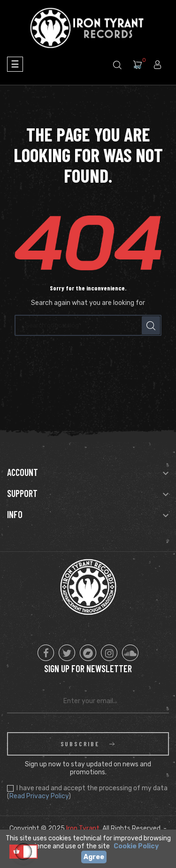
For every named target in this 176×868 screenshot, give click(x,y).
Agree (94, 857)
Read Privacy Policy (39, 796)
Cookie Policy (136, 846)
